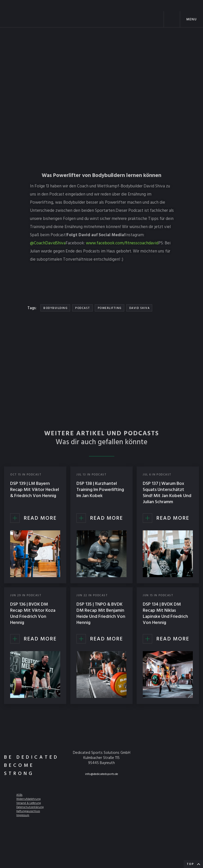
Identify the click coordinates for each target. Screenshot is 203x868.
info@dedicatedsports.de (102, 774)
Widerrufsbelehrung (28, 799)
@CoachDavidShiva (48, 243)
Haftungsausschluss (28, 811)
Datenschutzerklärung (30, 807)
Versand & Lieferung (29, 803)
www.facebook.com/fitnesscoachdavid (122, 243)
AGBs (19, 795)
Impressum (23, 815)
